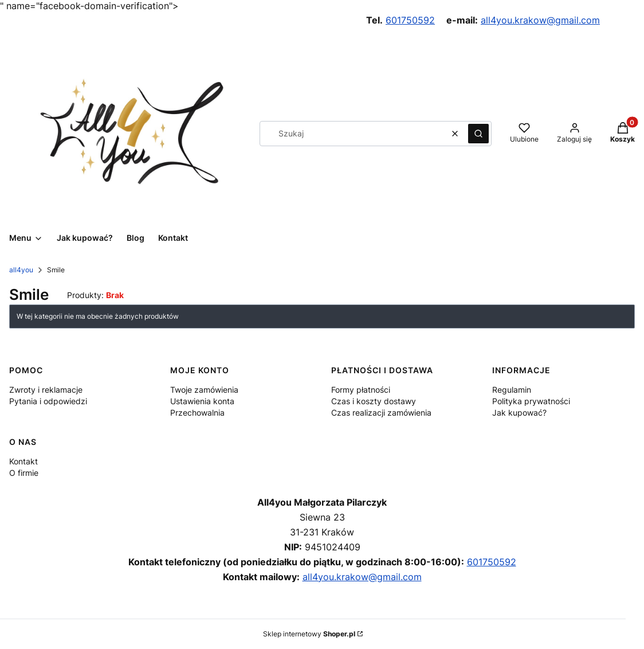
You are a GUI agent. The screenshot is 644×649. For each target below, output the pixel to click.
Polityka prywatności (531, 401)
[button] (478, 134)
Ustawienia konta (202, 401)
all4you (21, 270)
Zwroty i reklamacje (46, 390)
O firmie (24, 473)
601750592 (410, 20)
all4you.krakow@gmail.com (540, 20)
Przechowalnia (197, 413)
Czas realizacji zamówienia (381, 413)
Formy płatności (361, 390)
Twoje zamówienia (204, 390)
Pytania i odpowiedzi (48, 401)
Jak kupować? (519, 413)
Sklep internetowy (309, 634)
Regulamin (512, 390)
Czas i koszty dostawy (374, 401)
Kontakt (23, 461)
